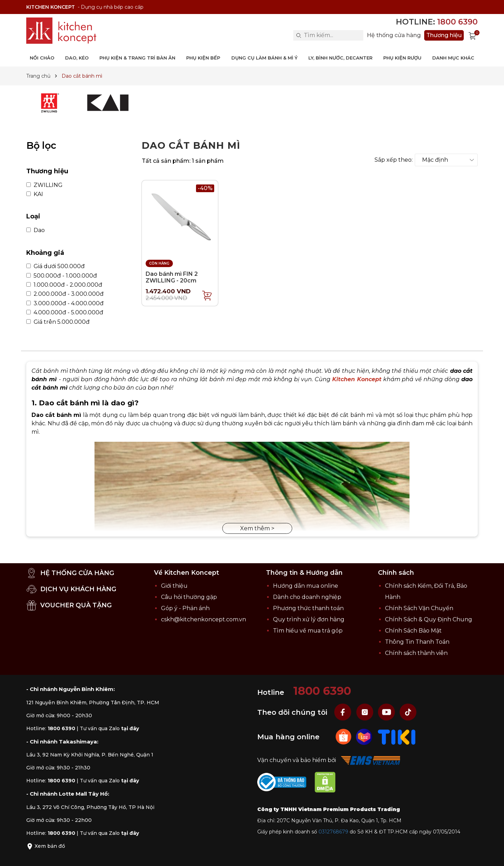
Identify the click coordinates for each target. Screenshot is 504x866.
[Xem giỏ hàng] (472, 35)
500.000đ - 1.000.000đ (62, 276)
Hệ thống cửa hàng (394, 35)
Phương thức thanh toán (308, 608)
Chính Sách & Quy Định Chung (429, 619)
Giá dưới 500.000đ (55, 266)
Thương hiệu (444, 35)
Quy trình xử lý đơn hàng (309, 619)
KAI (35, 194)
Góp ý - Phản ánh (185, 608)
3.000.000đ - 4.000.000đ (65, 303)
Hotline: (437, 22)
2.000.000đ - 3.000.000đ (65, 294)
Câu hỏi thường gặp (189, 597)
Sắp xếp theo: (394, 160)
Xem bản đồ (46, 846)
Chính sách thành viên (416, 653)
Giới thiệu (174, 586)
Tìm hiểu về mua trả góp (308, 631)
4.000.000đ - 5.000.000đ (65, 313)
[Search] (299, 35)
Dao (36, 230)
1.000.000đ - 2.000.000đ (64, 285)
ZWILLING (44, 185)
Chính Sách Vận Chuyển (419, 608)
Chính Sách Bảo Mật (413, 631)
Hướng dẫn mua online (306, 586)
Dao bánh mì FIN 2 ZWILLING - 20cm (172, 277)
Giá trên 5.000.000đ (58, 322)
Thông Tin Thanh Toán (417, 642)
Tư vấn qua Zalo (109, 728)
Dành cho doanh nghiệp (307, 597)
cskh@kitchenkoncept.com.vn (204, 619)
